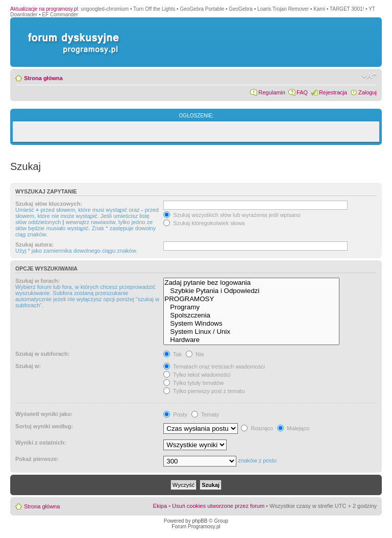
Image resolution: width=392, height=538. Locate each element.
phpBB (200, 521)
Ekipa (160, 506)
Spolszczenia (251, 315)
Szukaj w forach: (38, 281)
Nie (195, 354)
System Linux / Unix (251, 332)
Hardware (251, 340)
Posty (175, 414)
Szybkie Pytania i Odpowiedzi (251, 291)
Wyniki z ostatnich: (41, 443)
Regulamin (272, 92)
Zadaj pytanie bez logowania (251, 283)
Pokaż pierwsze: (37, 459)
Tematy (205, 414)
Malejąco (293, 428)
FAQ (302, 92)
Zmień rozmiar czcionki (369, 76)
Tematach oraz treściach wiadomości (214, 366)
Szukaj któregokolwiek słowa (204, 223)
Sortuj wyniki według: (44, 426)
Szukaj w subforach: (42, 354)
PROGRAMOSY (251, 299)
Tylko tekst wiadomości (197, 375)
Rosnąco (257, 428)
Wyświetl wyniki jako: (44, 414)
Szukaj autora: (34, 244)
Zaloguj (367, 92)
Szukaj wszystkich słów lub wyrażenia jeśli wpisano (232, 215)
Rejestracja (333, 92)
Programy (251, 307)
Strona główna (43, 78)
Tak (173, 354)
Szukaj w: (28, 366)
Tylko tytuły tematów (193, 383)
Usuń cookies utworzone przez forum (218, 506)
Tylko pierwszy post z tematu (204, 391)
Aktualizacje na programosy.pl (44, 9)
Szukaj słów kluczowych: (49, 204)
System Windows (251, 324)
